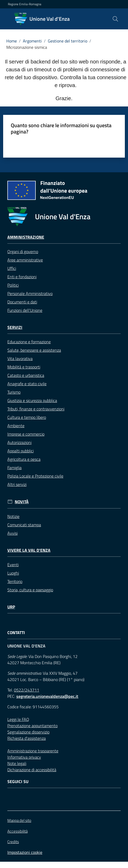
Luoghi (13, 573)
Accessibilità (17, 831)
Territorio (15, 581)
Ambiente (16, 426)
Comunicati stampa (24, 525)
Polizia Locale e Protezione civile (35, 476)
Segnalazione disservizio (28, 732)
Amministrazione (26, 237)
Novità (22, 502)
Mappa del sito (19, 820)
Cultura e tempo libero (27, 417)
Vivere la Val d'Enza (29, 550)
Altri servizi (17, 484)
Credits (13, 842)
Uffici (12, 268)
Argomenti (32, 41)
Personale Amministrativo (30, 293)
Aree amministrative (25, 260)
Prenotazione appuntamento (32, 726)
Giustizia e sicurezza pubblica (32, 400)
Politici (13, 285)
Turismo (14, 392)
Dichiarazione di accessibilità (32, 770)
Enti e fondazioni (22, 277)
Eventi (13, 565)
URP (11, 607)
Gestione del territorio (68, 41)
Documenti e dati (22, 302)
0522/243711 (27, 690)
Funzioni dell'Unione (25, 310)
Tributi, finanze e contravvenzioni (36, 409)
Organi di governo (23, 251)
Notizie (13, 516)
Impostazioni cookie (25, 852)
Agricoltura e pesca (24, 459)
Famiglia (14, 468)
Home (12, 41)
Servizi (15, 327)
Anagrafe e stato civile (27, 384)
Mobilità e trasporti (24, 367)
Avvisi (12, 533)
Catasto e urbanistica (26, 375)
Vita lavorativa (20, 358)
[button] (115, 19)
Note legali (17, 763)
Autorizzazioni (19, 442)
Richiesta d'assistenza (27, 738)
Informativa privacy (24, 757)
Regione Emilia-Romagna (25, 4)
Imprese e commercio (26, 434)
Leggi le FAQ (18, 719)
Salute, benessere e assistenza (34, 350)
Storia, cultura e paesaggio (30, 590)
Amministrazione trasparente (33, 751)
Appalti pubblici (21, 451)
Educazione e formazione (29, 342)
